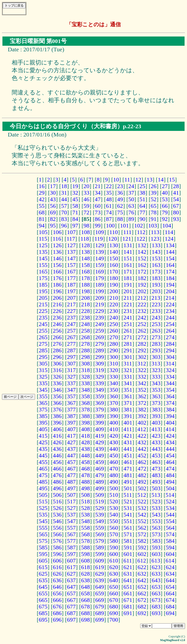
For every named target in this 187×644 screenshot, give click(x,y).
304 (170, 357)
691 (128, 613)
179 (100, 278)
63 (131, 206)
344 (170, 383)
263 (156, 331)
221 (128, 304)
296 (57, 357)
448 (85, 455)
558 (85, 528)
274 (170, 337)
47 (98, 199)
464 (170, 462)
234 (170, 311)
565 (43, 534)
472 (142, 469)
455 (43, 462)
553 (156, 521)
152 (142, 258)
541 (128, 515)
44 (64, 199)
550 (114, 521)
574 (170, 534)
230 (114, 311)
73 (98, 212)
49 (120, 199)
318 (85, 370)
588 (85, 547)
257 (71, 331)
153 (156, 258)
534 (170, 508)
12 (138, 180)
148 (85, 258)
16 (42, 186)
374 (170, 403)
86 (98, 219)
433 (156, 442)
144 (170, 252)
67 (176, 206)
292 (142, 350)
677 (71, 607)
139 (100, 252)
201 (128, 291)
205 (43, 298)
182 (142, 278)
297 (71, 357)
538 (85, 515)
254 (170, 324)
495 (43, 488)
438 (85, 449)
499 (100, 488)
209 (100, 298)
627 (71, 574)
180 (114, 278)
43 (53, 199)
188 (85, 285)
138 (85, 252)
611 (128, 561)
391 (128, 416)
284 (170, 344)
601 (128, 554)
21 (98, 186)
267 (71, 337)
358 (85, 396)
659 (100, 593)
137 (71, 252)
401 (128, 423)
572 (142, 534)
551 (128, 521)
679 (100, 607)
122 (141, 239)
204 (170, 291)
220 (114, 304)
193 (156, 285)
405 (43, 429)
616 (57, 567)
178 (85, 278)
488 (85, 482)
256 (57, 331)
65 (154, 206)
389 (100, 416)
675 (43, 607)
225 (43, 311)
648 (85, 587)
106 (57, 232)
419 (100, 436)
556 (57, 528)
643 (156, 580)
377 (71, 409)
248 (85, 324)
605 (43, 561)
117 (71, 239)
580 (114, 541)
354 (170, 390)
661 (128, 593)
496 (57, 488)
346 (57, 390)
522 (142, 501)
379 (100, 409)
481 (128, 475)
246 (57, 324)
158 (85, 265)
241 (128, 317)
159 (100, 265)
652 (142, 587)
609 (100, 561)
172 (142, 272)
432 (142, 442)
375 (43, 409)
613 (156, 561)
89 (131, 219)
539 (100, 515)
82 (53, 219)
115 (43, 239)
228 (85, 311)
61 (109, 206)
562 (142, 528)
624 (170, 567)
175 (43, 278)
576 (57, 541)
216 (57, 304)
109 (100, 232)
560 (114, 528)
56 (53, 206)
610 (114, 561)
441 (128, 449)
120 (112, 239)
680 (114, 607)
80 (176, 212)
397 (71, 423)
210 (114, 298)
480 (114, 475)
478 (85, 475)
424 (170, 436)
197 (71, 291)
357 (71, 396)
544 (170, 515)
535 (43, 515)
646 (57, 587)
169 (100, 272)
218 (85, 304)
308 (85, 363)
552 (142, 521)
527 (71, 508)
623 (156, 567)
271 (128, 337)
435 (43, 449)
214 (170, 298)
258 (85, 331)
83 (64, 219)
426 (57, 442)
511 (128, 495)
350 (114, 390)
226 (57, 311)
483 (156, 475)
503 (156, 488)
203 (156, 291)
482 (142, 475)
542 (142, 515)
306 (57, 363)
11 (127, 180)
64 (142, 206)
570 (114, 534)
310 (114, 363)
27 (165, 186)
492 (142, 482)
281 (128, 344)
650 (114, 587)
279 (100, 344)
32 (75, 193)
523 (156, 501)
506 (57, 495)
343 (156, 383)
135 (43, 252)
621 (128, 567)
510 (114, 495)
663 (156, 593)
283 (156, 344)
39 (154, 193)
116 (57, 239)
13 (150, 180)
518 (85, 501)
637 (71, 580)
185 (43, 285)
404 (170, 423)
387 (71, 416)
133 (156, 245)
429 (100, 442)
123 (155, 239)
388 (85, 416)
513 (156, 495)
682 (142, 607)
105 (43, 232)
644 (170, 580)
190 (114, 285)
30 (53, 193)
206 (57, 298)
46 (86, 199)
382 (142, 409)
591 (128, 547)
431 (128, 442)
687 (71, 613)
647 (71, 587)
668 (85, 600)
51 (142, 199)
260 (114, 331)
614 (170, 561)
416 (57, 436)
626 (57, 574)
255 (43, 331)
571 (128, 534)
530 (114, 508)
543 (156, 515)
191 (128, 285)
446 (57, 455)
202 (142, 291)
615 (43, 567)
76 (131, 212)
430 (114, 442)
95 (53, 226)
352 (142, 390)
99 (98, 226)
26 (154, 186)
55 (42, 206)
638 (85, 580)
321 (128, 370)
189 (100, 285)
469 (100, 469)
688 (85, 613)
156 (57, 265)
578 (85, 541)
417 (71, 436)
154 (170, 258)
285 (43, 350)
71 (75, 212)
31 (64, 193)
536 (57, 515)
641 (128, 580)
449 (100, 455)
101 (124, 226)
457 (71, 462)
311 (128, 363)
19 (75, 186)
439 (100, 449)
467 (71, 469)
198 (85, 291)
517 (71, 501)
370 (114, 403)
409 (100, 429)
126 (57, 245)
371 (128, 403)
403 (156, 423)
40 (165, 193)
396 (57, 423)
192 (142, 285)
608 (85, 561)
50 (131, 199)
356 (57, 396)
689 (100, 613)
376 (57, 409)
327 (71, 377)
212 (142, 298)
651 (128, 587)
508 (85, 495)
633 (156, 574)
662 (142, 593)
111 (127, 232)
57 (64, 206)
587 (71, 547)
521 (128, 501)
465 (43, 469)
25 (142, 186)
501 (128, 488)
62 (120, 206)
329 (100, 377)
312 (142, 363)
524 (170, 501)
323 (156, 370)
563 (156, 528)
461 (128, 462)
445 (43, 455)
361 (128, 396)
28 (176, 186)
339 (100, 383)
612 (142, 561)
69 (53, 212)
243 (156, 317)
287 (71, 350)
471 (128, 469)
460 (114, 462)
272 (142, 337)
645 (43, 587)
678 (85, 607)
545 (43, 521)
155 (43, 265)
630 (114, 574)
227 (71, 311)
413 (156, 429)
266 (57, 337)
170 (114, 272)
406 (57, 429)
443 (156, 449)
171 (128, 272)
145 (43, 258)
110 (114, 232)
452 (142, 455)
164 (170, 265)
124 (169, 239)
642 (142, 580)
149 (100, 258)
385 (43, 416)
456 (57, 462)
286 (57, 350)
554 (170, 521)
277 (71, 344)
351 (128, 390)
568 (85, 534)
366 (57, 403)
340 (114, 383)
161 (128, 265)
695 (43, 620)
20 (86, 186)
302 (142, 357)
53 (165, 199)
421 (128, 436)
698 (85, 620)
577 (71, 541)
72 (86, 212)
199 (100, 291)
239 (100, 317)
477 (71, 475)
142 (142, 252)
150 (114, 258)
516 (57, 501)
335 (43, 383)
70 (64, 212)
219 (100, 304)
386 (57, 416)
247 (71, 324)
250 (114, 324)
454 (170, 455)
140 (114, 252)
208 (85, 298)
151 (128, 258)
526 (57, 508)
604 (170, 554)
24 (131, 186)
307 (71, 363)
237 (71, 317)
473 (156, 469)
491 (128, 482)
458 (85, 462)
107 (71, 232)
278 (85, 344)
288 (85, 350)
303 (156, 357)
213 (156, 298)
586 (57, 547)
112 (141, 232)
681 (128, 607)
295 (43, 357)
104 (167, 226)
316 (57, 370)
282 (142, 344)
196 (57, 291)
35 (109, 193)
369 (100, 403)
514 (170, 495)
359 (100, 396)
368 (85, 403)
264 (170, 331)
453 (156, 455)
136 (57, 252)
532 (142, 508)
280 (114, 344)
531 (128, 508)
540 (114, 515)
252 (142, 324)
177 (71, 278)
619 (100, 567)
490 (114, 482)
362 (142, 396)
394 (170, 416)
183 (156, 278)
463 (156, 462)
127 (71, 245)
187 (71, 285)
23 (120, 186)
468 (85, 469)
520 (114, 501)
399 (100, 423)
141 (128, 252)
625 (43, 574)
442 (142, 449)
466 (57, 469)
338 (85, 383)
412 (142, 429)
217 (71, 304)
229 (100, 311)
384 (170, 409)
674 (170, 600)
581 (128, 541)
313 (156, 363)
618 (85, 567)
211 (128, 298)
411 (128, 429)
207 (71, 298)
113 (155, 232)
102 (139, 226)
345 (43, 390)
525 (43, 508)
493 (156, 482)
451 (128, 455)
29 (42, 193)
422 (142, 436)
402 (142, 423)
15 (172, 180)
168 (85, 272)
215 (43, 304)
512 (142, 495)
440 (114, 449)
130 (114, 245)
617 (71, 567)
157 (71, 265)
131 (128, 245)
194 (170, 285)
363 (156, 396)
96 (64, 226)
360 (114, 396)
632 (142, 574)
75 (120, 212)
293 (156, 350)
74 (109, 212)
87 (109, 219)
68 (42, 212)
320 (114, 370)
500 (114, 488)
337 (71, 383)
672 (142, 600)
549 (100, 521)
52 (154, 199)
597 (71, 554)
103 (153, 226)
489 (100, 482)
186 (57, 285)
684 (170, 607)
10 (116, 180)
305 (43, 363)
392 (142, 416)
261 (128, 331)
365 (43, 403)
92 (165, 219)
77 (142, 212)
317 (71, 370)
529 (100, 508)
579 (100, 541)
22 (109, 186)
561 (128, 528)
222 (142, 304)
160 (114, 265)
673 (156, 600)
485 (43, 482)
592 (142, 547)
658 (85, 593)
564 (170, 528)
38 (142, 193)
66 (165, 206)
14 (161, 180)
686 (57, 613)
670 (114, 600)
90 (142, 219)
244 (170, 317)
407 (71, 429)
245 (43, 324)
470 (114, 469)
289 (100, 350)
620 (114, 567)
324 (170, 370)
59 (86, 206)
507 (71, 495)
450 (114, 455)
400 (114, 423)
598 (85, 554)
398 (85, 423)
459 (100, 462)
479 (100, 475)
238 (85, 317)
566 (57, 534)
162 (142, 265)
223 (156, 304)
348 (85, 390)
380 (114, 409)
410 (114, 429)
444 (170, 449)
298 (85, 357)
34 (98, 193)
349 (100, 390)
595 (43, 554)
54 (176, 199)
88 (120, 219)
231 (128, 311)
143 (156, 252)
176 (57, 278)
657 (71, 593)
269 (100, 337)
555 (43, 528)
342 (142, 383)
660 (114, 593)
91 (154, 219)
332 (142, 377)
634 (170, 574)
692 (142, 613)
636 (57, 580)
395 (43, 423)
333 (156, 377)
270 (114, 337)
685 (43, 613)
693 (156, 613)
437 (71, 449)
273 (156, 337)
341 (128, 383)
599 (100, 554)
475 (43, 475)
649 (100, 587)
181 (128, 278)
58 (75, 206)
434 (170, 442)
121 (127, 239)
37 (131, 193)
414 (170, 429)
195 (43, 291)
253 (156, 324)
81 (42, 219)
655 (43, 593)
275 (43, 344)
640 (114, 580)
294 (170, 350)
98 (86, 226)
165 (43, 272)
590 (114, 547)
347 (71, 390)
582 (142, 541)
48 (109, 199)
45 (75, 199)
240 (114, 317)
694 (170, 613)
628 (85, 574)
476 (57, 475)
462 (142, 462)
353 (156, 390)
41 (176, 193)
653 (156, 587)
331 (128, 377)
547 (71, 521)
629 (100, 574)
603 (156, 554)
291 (128, 350)
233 (156, 311)
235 (43, 317)
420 (114, 436)
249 (100, 324)
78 (154, 212)
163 (156, 265)
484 (170, 475)
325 (43, 377)
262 (142, 331)
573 (156, 534)
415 (43, 436)
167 (71, 272)
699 (100, 620)
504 (170, 488)
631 (128, 574)
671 (128, 600)
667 (71, 600)
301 (128, 357)
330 (114, 377)
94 (42, 226)
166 (57, 272)
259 (100, 331)
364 (170, 396)
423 (156, 436)
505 (43, 495)
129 (100, 245)
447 (71, 455)
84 (75, 219)
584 (170, 541)
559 (100, 528)
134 (170, 245)
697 (71, 620)
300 (114, 357)
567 (71, 534)
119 (98, 239)
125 (43, 245)
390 (114, 416)
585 (43, 547)
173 (156, 272)
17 (53, 186)
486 (57, 482)
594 (170, 547)
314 (170, 363)
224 (170, 304)
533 (156, 508)
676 (57, 607)
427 (71, 442)
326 (57, 377)
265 (43, 337)
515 (43, 501)
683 (156, 607)
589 (100, 547)
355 (43, 396)
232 (142, 311)
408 (85, 429)
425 (43, 442)
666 (57, 600)
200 (114, 291)
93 (176, 219)
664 (170, 593)
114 (169, 232)
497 (71, 488)
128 (85, 245)
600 (114, 554)
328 (85, 377)
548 (85, 521)
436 (57, 449)
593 (156, 547)
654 (170, 587)
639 (100, 580)
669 (100, 600)
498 (85, 488)
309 (100, 363)
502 (142, 488)
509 (100, 495)
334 (170, 377)
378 (85, 409)
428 (85, 442)
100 (110, 226)
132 (142, 245)
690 (114, 613)
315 (43, 370)
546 (57, 521)
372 (142, 403)
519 (100, 501)
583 (156, 541)
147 (71, 258)
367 (71, 403)
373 (156, 403)
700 (114, 620)
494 (170, 482)
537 (71, 515)
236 (57, 317)
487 (71, 482)
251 (128, 324)
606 (57, 561)
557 (71, 528)
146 (57, 258)
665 (43, 600)
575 (43, 541)
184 (170, 278)
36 (120, 193)
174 (170, 272)
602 (142, 554)
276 (57, 344)
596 (57, 554)
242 (142, 317)
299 (100, 357)
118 (85, 239)
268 (85, 337)
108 (85, 232)
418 (85, 436)
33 (86, 193)
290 (114, 350)
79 (165, 212)
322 (142, 370)
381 (128, 409)
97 (75, 226)
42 (42, 199)
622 (142, 567)
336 (57, 383)
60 (98, 206)
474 (170, 469)
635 (43, 580)
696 (57, 620)
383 (156, 409)
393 (156, 416)
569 (100, 534)
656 (57, 593)
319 (100, 370)
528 (85, 508)
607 (71, 561)
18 (64, 186)
